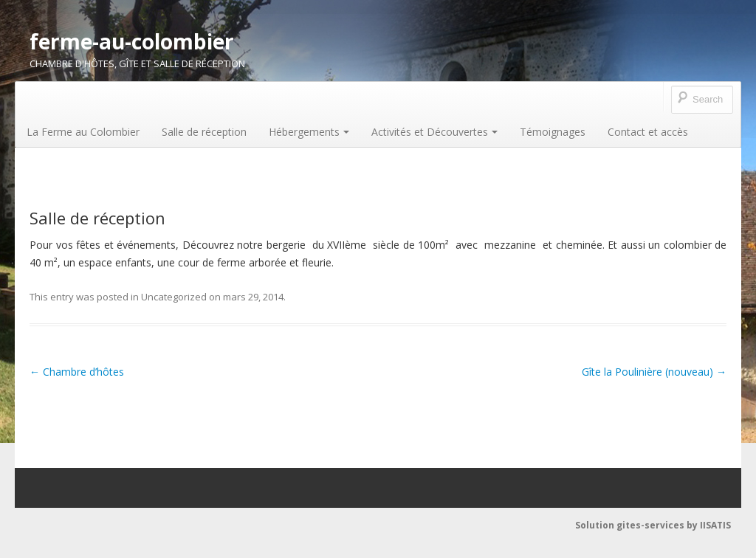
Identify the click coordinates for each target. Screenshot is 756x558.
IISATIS (715, 525)
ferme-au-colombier (132, 41)
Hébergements (309, 132)
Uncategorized (174, 297)
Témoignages (553, 132)
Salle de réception (204, 132)
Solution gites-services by (638, 525)
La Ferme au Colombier (83, 132)
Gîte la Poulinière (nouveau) (654, 372)
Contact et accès (648, 132)
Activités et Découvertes (434, 132)
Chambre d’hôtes (77, 372)
